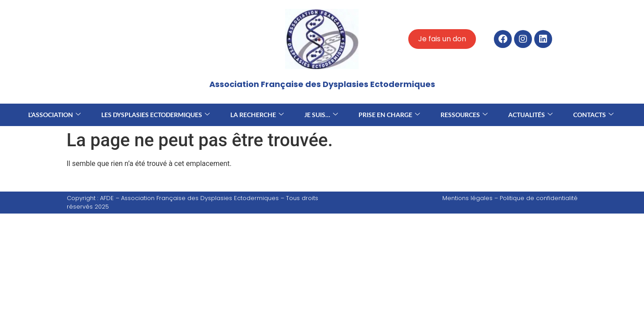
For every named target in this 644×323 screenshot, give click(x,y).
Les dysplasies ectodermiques (156, 115)
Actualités (530, 115)
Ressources (464, 115)
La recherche (257, 115)
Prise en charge (389, 115)
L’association (54, 115)
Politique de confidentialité (539, 198)
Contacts (593, 115)
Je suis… (321, 115)
